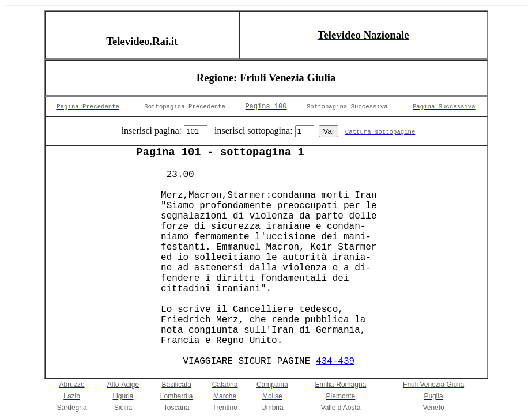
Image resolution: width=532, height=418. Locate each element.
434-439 (335, 361)
